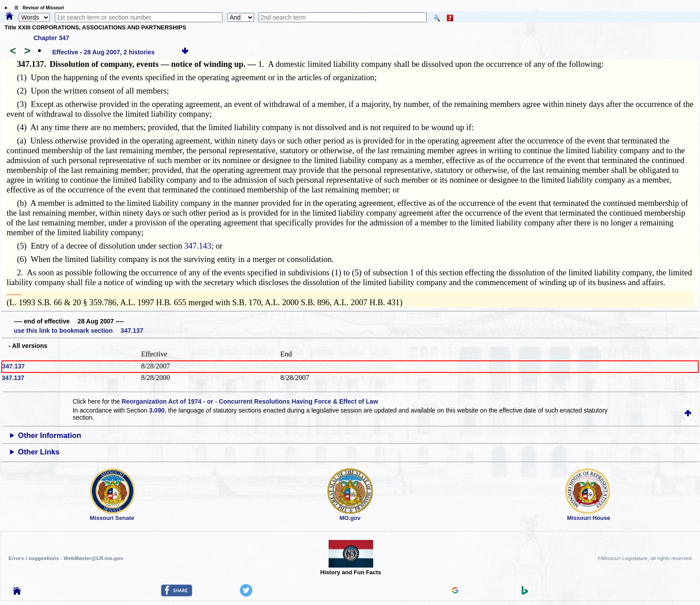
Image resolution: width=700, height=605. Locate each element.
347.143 (198, 246)
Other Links (39, 452)
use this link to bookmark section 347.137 (78, 331)
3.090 (157, 410)
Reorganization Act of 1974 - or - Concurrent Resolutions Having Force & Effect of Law (250, 401)
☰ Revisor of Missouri (37, 8)
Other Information (49, 435)
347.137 (14, 366)
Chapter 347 (51, 38)
